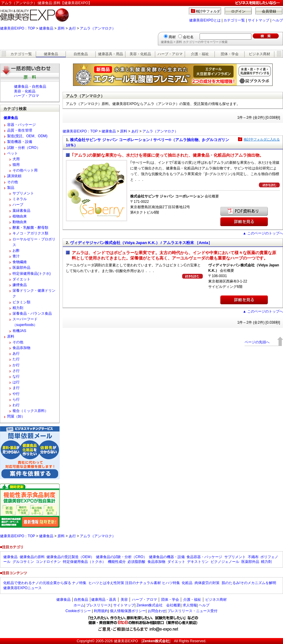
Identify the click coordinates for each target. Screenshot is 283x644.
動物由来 (20, 222)
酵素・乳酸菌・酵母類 (30, 228)
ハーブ (18, 205)
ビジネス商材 (259, 54)
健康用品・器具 (104, 600)
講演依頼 (14, 176)
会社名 (188, 37)
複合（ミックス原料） (30, 411)
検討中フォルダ (208, 11)
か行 (16, 365)
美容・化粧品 (140, 54)
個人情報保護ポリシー (128, 611)
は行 (16, 382)
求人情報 (190, 605)
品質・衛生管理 (20, 130)
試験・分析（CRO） (24, 148)
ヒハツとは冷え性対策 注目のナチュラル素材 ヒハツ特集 (134, 583)
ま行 (16, 388)
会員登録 (269, 11)
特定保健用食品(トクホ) (32, 274)
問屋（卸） (16, 416)
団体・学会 (230, 54)
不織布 (253, 557)
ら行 (16, 399)
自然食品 (81, 54)
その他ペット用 (25, 170)
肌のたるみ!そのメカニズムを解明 (249, 583)
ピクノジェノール (225, 562)
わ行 (16, 405)
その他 (13, 182)
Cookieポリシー (78, 611)
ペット (13, 153)
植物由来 (20, 216)
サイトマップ (259, 20)
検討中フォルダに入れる (262, 139)
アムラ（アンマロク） (98, 28)
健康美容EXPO (126, 641)
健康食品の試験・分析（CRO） (121, 557)
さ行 (16, 371)
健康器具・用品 (111, 54)
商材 (172, 37)
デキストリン (198, 562)
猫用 (16, 165)
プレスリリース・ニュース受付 (192, 611)
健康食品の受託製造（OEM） (70, 557)
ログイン (238, 11)
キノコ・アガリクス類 (30, 233)
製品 (11, 188)
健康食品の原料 (32, 557)
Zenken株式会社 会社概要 (158, 605)
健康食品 (46, 28)
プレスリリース (99, 605)
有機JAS (19, 331)
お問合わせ (157, 611)
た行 (16, 359)
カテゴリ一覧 (234, 20)
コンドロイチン (48, 562)
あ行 (72, 28)
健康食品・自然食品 (30, 87)
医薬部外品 (21, 268)
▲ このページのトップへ (263, 233)
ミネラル (20, 199)
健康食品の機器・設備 (167, 557)
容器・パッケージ (21, 125)
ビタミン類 (21, 302)
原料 (61, 28)
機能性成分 (117, 562)
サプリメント (23, 193)
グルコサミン (23, 562)
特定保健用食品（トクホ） (84, 562)
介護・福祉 (200, 54)
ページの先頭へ (257, 342)
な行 (16, 376)
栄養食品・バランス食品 (32, 313)
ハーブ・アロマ (170, 54)
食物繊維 (20, 262)
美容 (124, 600)
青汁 (16, 256)
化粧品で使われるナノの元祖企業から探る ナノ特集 (45, 583)
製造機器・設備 (20, 142)
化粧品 (187, 583)
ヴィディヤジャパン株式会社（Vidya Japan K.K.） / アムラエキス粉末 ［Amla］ (141, 243)
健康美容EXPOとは (205, 20)
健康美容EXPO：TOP (18, 28)
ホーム (79, 605)
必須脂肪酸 (136, 562)
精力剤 (18, 308)
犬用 (16, 159)
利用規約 (101, 611)
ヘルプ (278, 20)
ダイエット (21, 279)
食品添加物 (21, 348)
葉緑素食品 (21, 211)
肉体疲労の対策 (207, 583)
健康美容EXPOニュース (22, 588)
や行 (16, 394)
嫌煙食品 (20, 285)
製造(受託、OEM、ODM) (27, 136)
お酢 (16, 251)
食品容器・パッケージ (204, 557)
